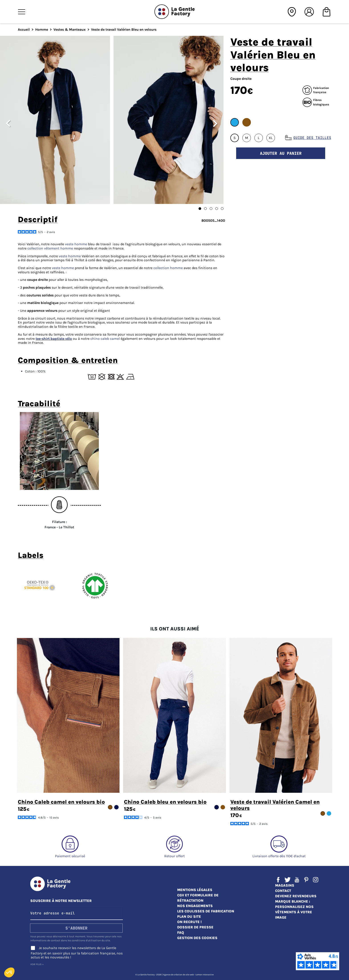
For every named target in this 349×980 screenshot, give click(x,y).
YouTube (297, 880)
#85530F (247, 122)
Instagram (316, 880)
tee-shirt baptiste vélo (54, 339)
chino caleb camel (105, 339)
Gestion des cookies (197, 938)
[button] (9, 972)
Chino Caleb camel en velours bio (61, 802)
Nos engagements (195, 906)
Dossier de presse (195, 927)
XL (271, 138)
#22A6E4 (235, 122)
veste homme (76, 244)
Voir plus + (37, 964)
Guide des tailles (312, 138)
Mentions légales (195, 890)
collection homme (168, 268)
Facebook (278, 880)
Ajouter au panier (281, 153)
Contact (283, 891)
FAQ (181, 933)
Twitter (288, 880)
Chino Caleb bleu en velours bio (165, 802)
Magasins (285, 885)
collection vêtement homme (50, 248)
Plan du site (189, 917)
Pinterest (306, 880)
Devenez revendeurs (296, 896)
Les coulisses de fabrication (206, 911)
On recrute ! (189, 922)
